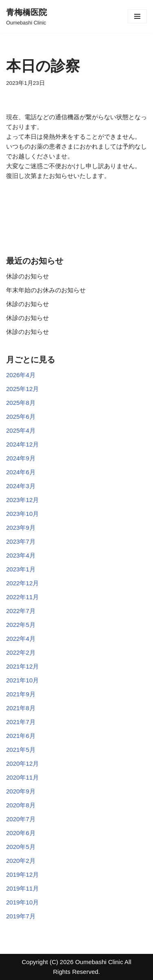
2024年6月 (21, 472)
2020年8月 (21, 805)
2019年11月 (22, 888)
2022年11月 (22, 597)
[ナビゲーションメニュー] (137, 16)
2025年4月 (21, 430)
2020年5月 (21, 847)
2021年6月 (21, 736)
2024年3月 (21, 486)
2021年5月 (21, 750)
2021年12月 (22, 666)
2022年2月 (21, 652)
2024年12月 (22, 444)
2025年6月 (21, 417)
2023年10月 (22, 514)
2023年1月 (21, 569)
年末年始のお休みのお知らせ (46, 290)
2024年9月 (21, 458)
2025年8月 (21, 403)
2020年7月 (21, 819)
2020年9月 (21, 791)
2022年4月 (21, 639)
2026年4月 (21, 375)
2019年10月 (22, 902)
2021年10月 (22, 680)
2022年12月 (22, 583)
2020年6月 (21, 833)
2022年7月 (21, 611)
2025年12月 (22, 389)
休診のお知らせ (28, 276)
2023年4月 (21, 555)
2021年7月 (21, 722)
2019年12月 (22, 874)
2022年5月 (21, 625)
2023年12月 (22, 500)
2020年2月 (21, 861)
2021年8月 (21, 708)
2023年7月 (21, 541)
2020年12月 (22, 763)
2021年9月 (21, 694)
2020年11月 (22, 777)
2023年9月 (21, 528)
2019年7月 (21, 916)
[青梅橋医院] (27, 16)
